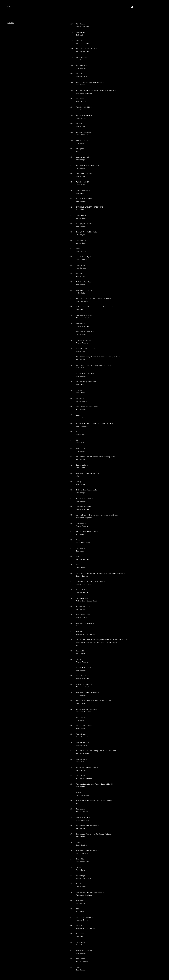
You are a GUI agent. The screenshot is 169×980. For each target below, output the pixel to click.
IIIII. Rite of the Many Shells (90, 82)
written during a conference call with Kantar (96, 91)
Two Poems (81, 901)
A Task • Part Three (85, 374)
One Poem (80, 548)
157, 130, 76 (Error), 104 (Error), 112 (93, 365)
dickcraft (81, 240)
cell (79, 415)
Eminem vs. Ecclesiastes (87, 768)
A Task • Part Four (85, 282)
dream (79, 557)
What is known (83, 759)
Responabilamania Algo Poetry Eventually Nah (96, 784)
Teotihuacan (82, 884)
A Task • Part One (84, 668)
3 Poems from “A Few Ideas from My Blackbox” (96, 307)
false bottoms (83, 57)
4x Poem (80, 399)
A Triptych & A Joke (85, 224)
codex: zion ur (83, 190)
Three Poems (82, 959)
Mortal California (84, 917)
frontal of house (84, 684)
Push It (80, 926)
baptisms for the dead (86, 332)
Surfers (80, 274)
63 (78, 440)
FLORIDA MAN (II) (84, 107)
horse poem (81, 942)
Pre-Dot (80, 390)
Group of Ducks (83, 590)
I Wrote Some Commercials (87, 490)
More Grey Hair (83, 598)
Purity (80, 482)
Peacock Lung (82, 734)
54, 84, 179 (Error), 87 (87, 532)
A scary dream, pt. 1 (86, 349)
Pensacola (81, 523)
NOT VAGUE (81, 74)
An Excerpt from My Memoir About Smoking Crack (96, 457)
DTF (78, 843)
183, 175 (80, 448)
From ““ (90, 582)
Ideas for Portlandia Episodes (89, 49)
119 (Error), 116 (84, 290)
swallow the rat (83, 157)
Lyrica (80, 659)
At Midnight (82, 876)
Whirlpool (81, 149)
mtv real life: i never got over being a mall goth (98, 515)
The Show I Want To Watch (87, 474)
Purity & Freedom (84, 116)
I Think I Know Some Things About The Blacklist (97, 751)
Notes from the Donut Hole (88, 407)
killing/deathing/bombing (87, 166)
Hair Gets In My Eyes (86, 257)
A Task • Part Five (85, 199)
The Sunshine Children (86, 623)
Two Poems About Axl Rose (87, 851)
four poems (81, 809)
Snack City (81, 859)
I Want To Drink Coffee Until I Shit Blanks (95, 801)
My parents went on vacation (89, 826)
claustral (81, 216)
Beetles (80, 632)
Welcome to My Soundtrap (87, 382)
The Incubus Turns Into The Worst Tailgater (95, 834)
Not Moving (81, 66)
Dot (78, 565)
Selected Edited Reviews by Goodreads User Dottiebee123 (100, 573)
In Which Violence (84, 132)
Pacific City (82, 41)
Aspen (79, 967)
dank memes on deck (85, 315)
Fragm (79, 540)
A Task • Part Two (84, 498)
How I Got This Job (85, 174)
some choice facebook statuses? (90, 892)
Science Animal (83, 607)
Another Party (83, 743)
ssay (79, 249)
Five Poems (81, 24)
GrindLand (81, 99)
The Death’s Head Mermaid (87, 693)
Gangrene (80, 324)
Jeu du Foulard (83, 817)
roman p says (82, 265)
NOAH (79, 793)
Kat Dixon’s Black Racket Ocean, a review (94, 299)
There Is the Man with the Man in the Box (94, 701)
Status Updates (83, 465)
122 (78, 909)
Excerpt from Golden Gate (87, 232)
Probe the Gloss (83, 676)
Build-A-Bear (82, 776)
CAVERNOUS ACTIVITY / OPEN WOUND (90, 207)
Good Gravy (81, 32)
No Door (80, 124)
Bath (79, 867)
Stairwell (81, 651)
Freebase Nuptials (84, 507)
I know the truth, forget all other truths (95, 424)
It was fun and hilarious (87, 709)
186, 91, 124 (82, 141)
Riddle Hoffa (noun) (85, 951)
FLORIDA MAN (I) (83, 182)
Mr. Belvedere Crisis (86, 726)
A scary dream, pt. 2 (86, 340)
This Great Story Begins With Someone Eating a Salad (99, 357)
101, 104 (80, 718)
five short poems (84, 615)
